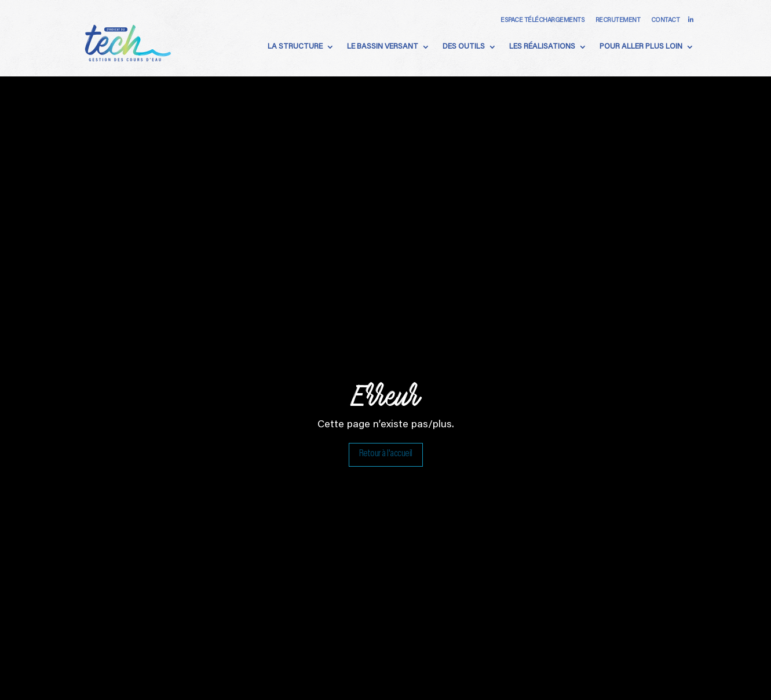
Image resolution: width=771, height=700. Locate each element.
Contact (666, 21)
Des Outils (464, 47)
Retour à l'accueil (386, 459)
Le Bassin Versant (383, 47)
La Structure (295, 47)
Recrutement (618, 21)
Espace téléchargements (542, 21)
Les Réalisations (542, 47)
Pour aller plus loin (641, 47)
